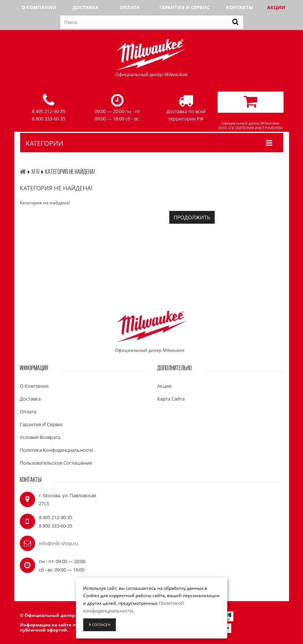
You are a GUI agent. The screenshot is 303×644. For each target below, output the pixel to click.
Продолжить (192, 217)
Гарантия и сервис (184, 7)
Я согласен (99, 625)
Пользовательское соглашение (56, 463)
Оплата (130, 7)
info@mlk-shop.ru (58, 543)
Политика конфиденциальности (56, 450)
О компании (39, 7)
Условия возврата (40, 437)
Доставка (86, 7)
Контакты (240, 7)
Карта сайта (171, 399)
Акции (276, 7)
